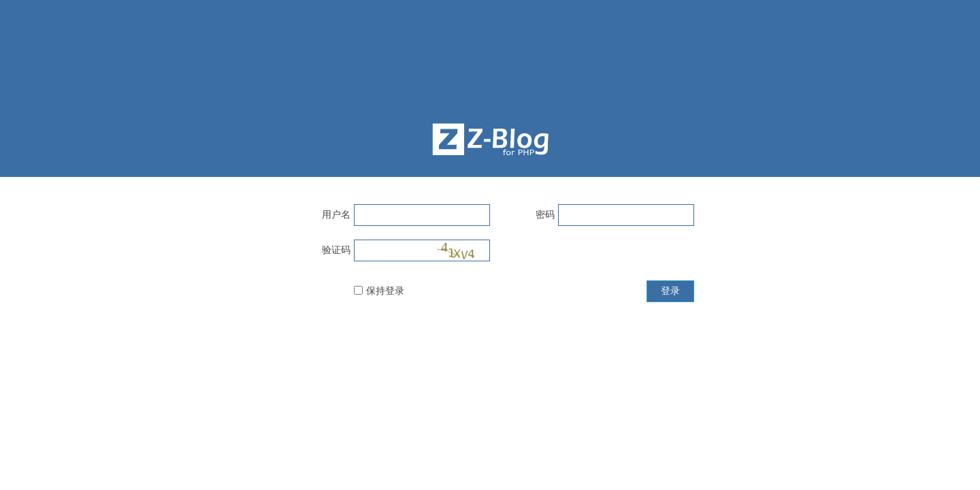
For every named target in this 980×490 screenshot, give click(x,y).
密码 (545, 214)
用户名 (336, 214)
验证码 (336, 250)
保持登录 (385, 291)
